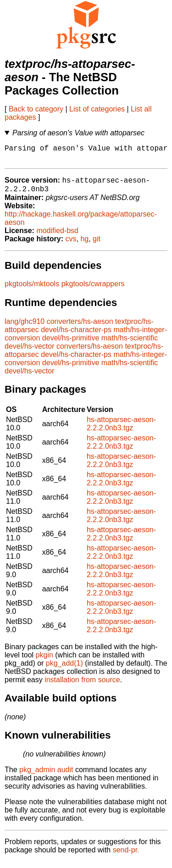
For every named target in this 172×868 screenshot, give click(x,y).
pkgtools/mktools (32, 290)
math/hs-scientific (130, 344)
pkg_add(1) (64, 670)
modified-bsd (57, 237)
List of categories (97, 109)
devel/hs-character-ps (76, 336)
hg (84, 245)
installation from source (82, 686)
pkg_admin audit (46, 776)
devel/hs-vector (30, 353)
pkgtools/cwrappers (93, 290)
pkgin (44, 661)
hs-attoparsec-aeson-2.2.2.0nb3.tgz (121, 430)
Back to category (36, 109)
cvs (71, 245)
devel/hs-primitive (71, 344)
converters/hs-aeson (80, 328)
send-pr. (126, 856)
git (97, 245)
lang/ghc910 (25, 328)
